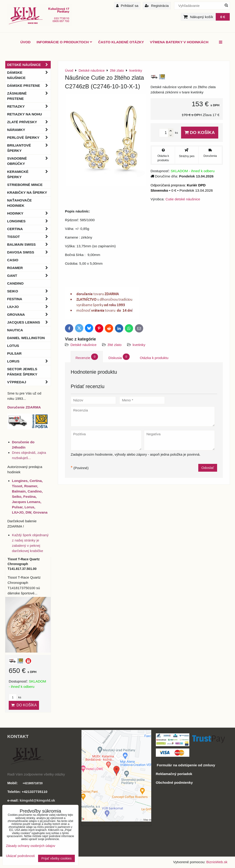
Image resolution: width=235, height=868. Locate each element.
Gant (29, 276)
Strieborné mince (25, 185)
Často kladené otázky (121, 42)
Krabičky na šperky (27, 192)
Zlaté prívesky (29, 122)
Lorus (29, 361)
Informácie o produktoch (64, 42)
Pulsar (14, 353)
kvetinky (139, 345)
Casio (13, 260)
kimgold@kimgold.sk (37, 800)
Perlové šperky (29, 137)
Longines (29, 221)
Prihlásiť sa (127, 6)
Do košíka (200, 132)
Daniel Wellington (26, 338)
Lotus (13, 346)
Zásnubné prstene (29, 96)
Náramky (29, 130)
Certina (29, 229)
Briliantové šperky (29, 148)
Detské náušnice (84, 345)
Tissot (29, 237)
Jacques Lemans (29, 322)
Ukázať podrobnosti (20, 856)
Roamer (29, 268)
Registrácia (157, 6)
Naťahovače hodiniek (19, 203)
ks (15, 697)
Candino (15, 283)
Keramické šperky (29, 174)
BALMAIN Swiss (29, 244)
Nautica (15, 330)
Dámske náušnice (29, 75)
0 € (223, 17)
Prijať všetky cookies (56, 858)
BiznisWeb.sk (217, 862)
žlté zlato (115, 345)
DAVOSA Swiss (29, 252)
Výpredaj (29, 382)
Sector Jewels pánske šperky (22, 372)
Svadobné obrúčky (29, 161)
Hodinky (29, 213)
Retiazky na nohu (25, 114)
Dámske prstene (29, 86)
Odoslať (208, 468)
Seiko (29, 291)
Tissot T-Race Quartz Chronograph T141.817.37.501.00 (24, 564)
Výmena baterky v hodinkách (179, 42)
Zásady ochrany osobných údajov (31, 846)
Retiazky (29, 106)
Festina (29, 299)
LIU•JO (29, 307)
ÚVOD (25, 42)
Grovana (29, 314)
